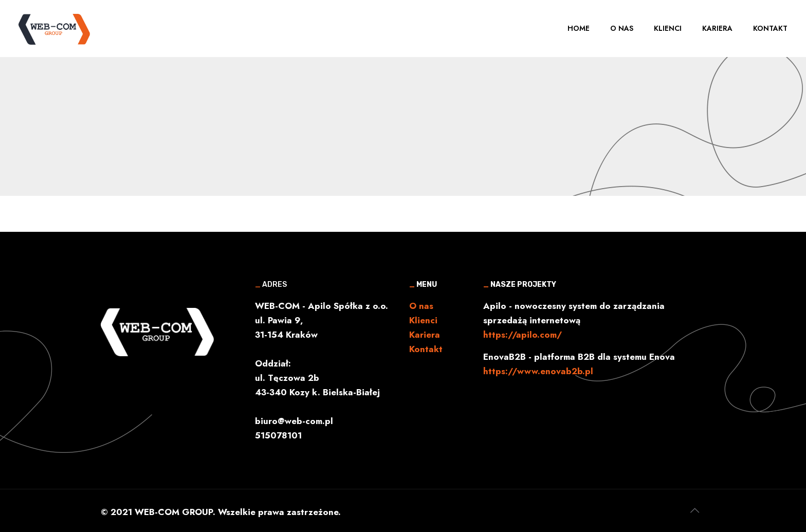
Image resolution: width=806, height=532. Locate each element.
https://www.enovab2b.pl (538, 371)
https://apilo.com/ (523, 335)
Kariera (425, 335)
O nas (421, 306)
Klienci (423, 320)
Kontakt (426, 349)
